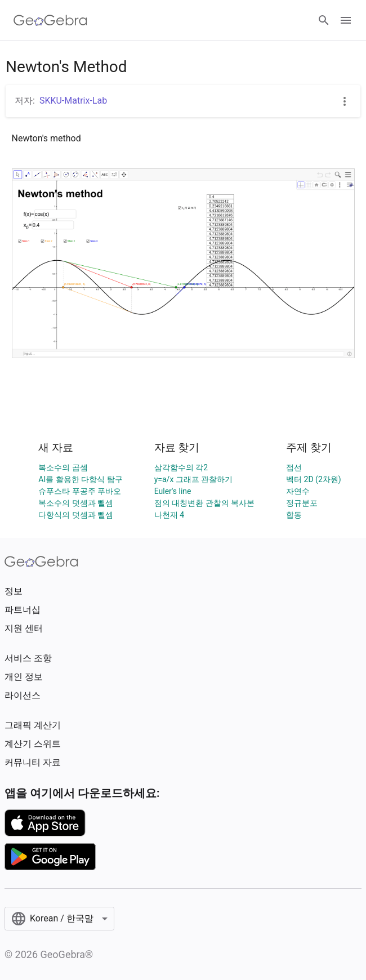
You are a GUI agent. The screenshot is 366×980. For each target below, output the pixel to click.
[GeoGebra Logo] (50, 20)
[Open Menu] (346, 20)
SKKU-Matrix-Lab (73, 101)
